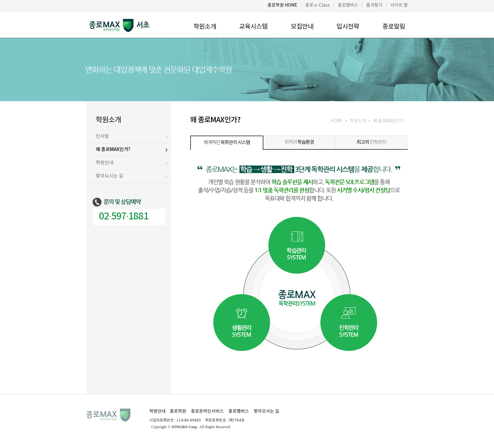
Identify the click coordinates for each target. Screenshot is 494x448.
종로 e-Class (318, 5)
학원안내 (158, 411)
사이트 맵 (399, 5)
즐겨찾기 (374, 5)
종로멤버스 (348, 5)
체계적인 (227, 143)
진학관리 (371, 142)
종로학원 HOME (282, 5)
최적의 (299, 142)
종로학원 (178, 411)
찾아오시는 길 (266, 411)
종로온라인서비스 (207, 411)
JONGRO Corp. (185, 427)
